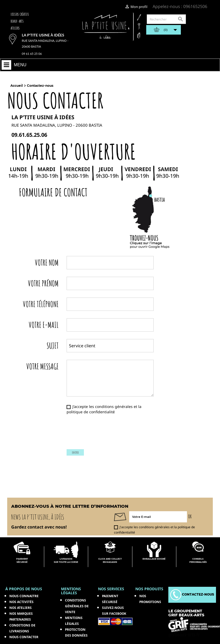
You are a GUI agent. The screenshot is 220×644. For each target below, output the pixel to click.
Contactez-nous (192, 594)
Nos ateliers (21, 608)
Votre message (42, 366)
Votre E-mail (44, 324)
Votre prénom (43, 283)
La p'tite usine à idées (43, 35)
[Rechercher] (166, 19)
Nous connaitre (24, 596)
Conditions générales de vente (77, 606)
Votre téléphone (41, 304)
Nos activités (21, 602)
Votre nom (47, 262)
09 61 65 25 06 (32, 54)
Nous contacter (24, 637)
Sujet (53, 345)
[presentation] (109, 435)
